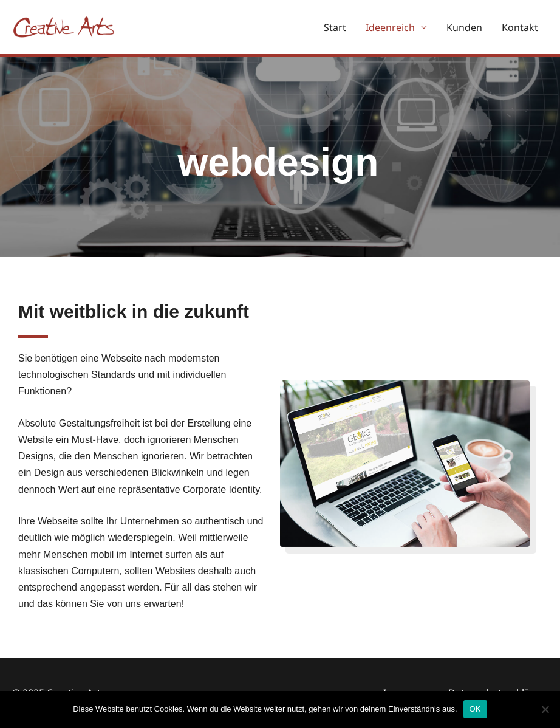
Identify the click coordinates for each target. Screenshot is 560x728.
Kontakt (520, 27)
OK (475, 709)
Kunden (464, 27)
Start (335, 27)
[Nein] (545, 709)
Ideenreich (390, 27)
